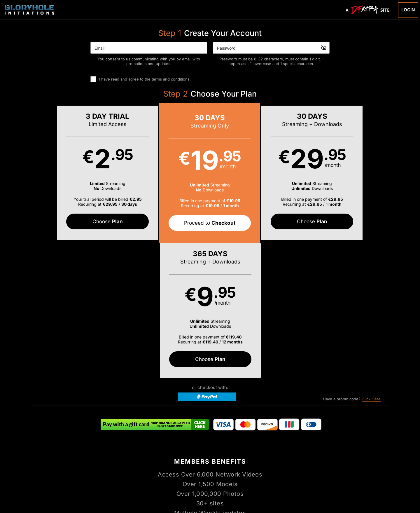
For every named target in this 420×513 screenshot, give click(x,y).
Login (408, 10)
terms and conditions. (171, 79)
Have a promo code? (352, 265)
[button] (76, 173)
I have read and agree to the (145, 79)
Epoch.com (97, 488)
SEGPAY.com (255, 488)
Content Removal (337, 488)
